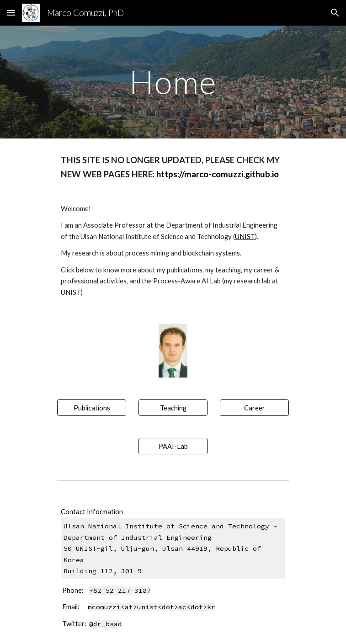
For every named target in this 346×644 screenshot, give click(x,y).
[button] (11, 13)
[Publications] (92, 408)
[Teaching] (173, 408)
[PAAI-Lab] (173, 446)
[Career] (254, 408)
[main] (173, 82)
